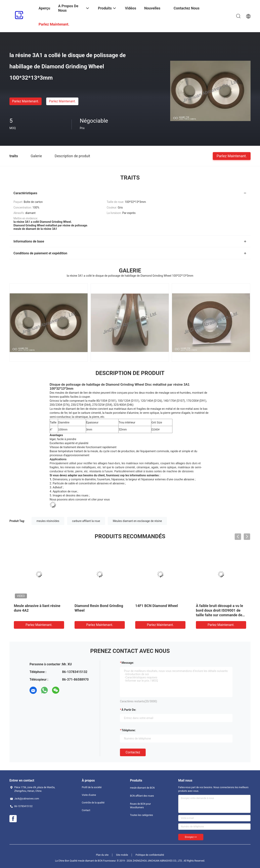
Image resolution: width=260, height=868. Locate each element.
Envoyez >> (191, 837)
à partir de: (129, 710)
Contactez (133, 752)
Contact (86, 810)
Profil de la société (92, 787)
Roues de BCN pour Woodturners (140, 806)
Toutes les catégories (141, 815)
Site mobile (122, 855)
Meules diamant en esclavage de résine (137, 521)
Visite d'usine (89, 795)
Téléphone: (129, 730)
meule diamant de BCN (142, 788)
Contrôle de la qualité (93, 803)
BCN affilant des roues (142, 796)
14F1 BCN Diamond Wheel (157, 606)
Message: (128, 663)
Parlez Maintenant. (25, 101)
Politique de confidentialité (150, 855)
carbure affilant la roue (86, 521)
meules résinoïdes (48, 521)
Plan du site (102, 855)
